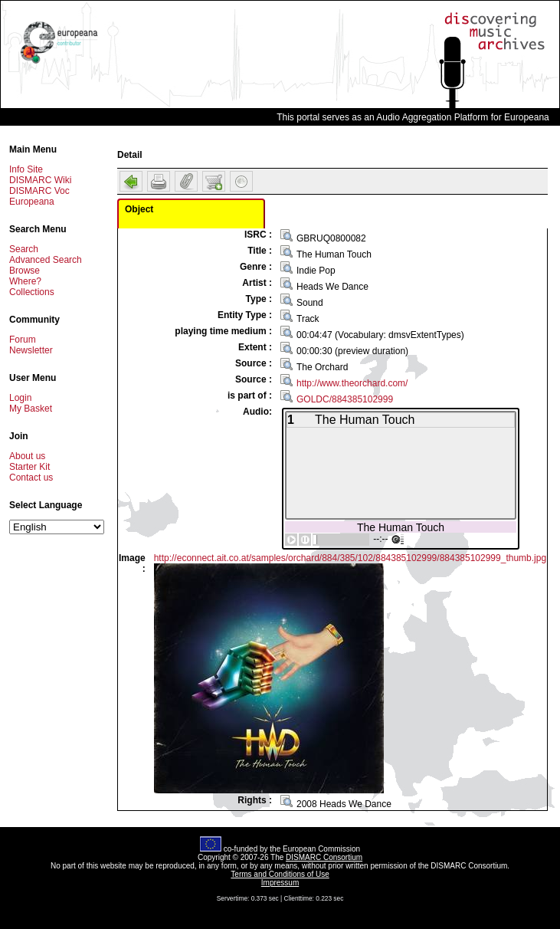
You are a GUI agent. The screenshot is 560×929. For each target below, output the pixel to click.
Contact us (31, 478)
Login (20, 398)
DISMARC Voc (39, 191)
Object (139, 209)
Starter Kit (29, 467)
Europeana (32, 202)
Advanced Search (46, 260)
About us (27, 456)
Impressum (280, 883)
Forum (23, 340)
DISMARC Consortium (324, 857)
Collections (32, 292)
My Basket (31, 409)
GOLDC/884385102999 (345, 399)
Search (24, 249)
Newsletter (31, 350)
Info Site (26, 169)
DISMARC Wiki (40, 180)
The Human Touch (401, 527)
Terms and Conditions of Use (280, 874)
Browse (25, 271)
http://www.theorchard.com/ (352, 383)
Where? (25, 281)
